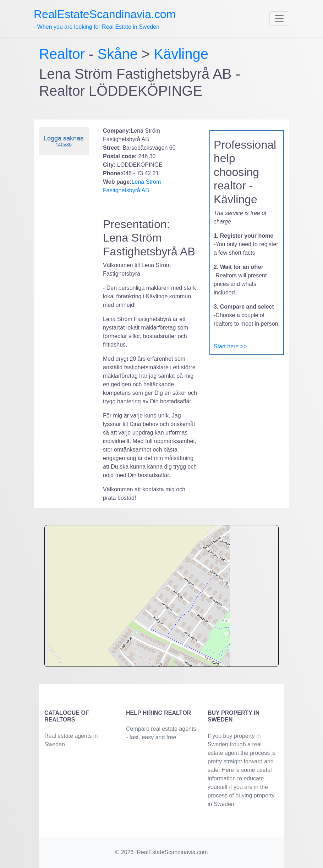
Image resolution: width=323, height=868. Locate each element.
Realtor (64, 54)
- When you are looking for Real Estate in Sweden (105, 19)
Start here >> (230, 346)
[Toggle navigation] (279, 18)
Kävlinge (181, 54)
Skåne (118, 54)
